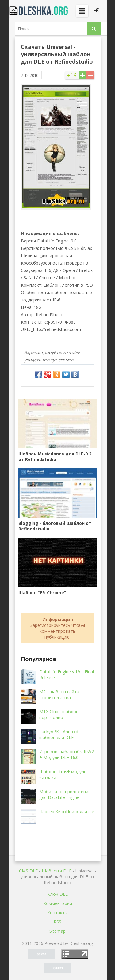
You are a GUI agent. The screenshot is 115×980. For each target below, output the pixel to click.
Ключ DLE (57, 894)
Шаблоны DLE (57, 871)
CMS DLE (28, 871)
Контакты (57, 913)
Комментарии (58, 903)
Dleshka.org (39, 11)
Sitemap (57, 931)
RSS (57, 922)
